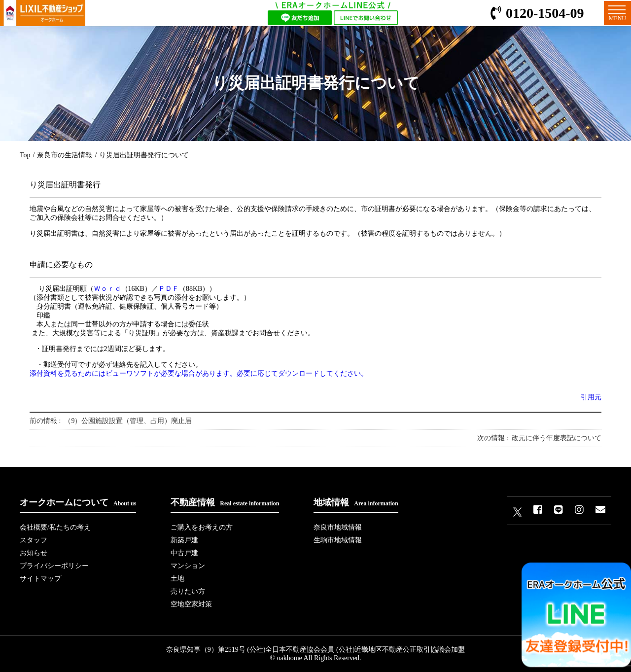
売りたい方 (188, 591)
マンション (188, 566)
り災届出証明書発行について (144, 155)
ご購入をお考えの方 (202, 527)
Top (25, 155)
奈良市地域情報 (338, 527)
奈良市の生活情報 (65, 155)
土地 (177, 579)
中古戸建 (184, 553)
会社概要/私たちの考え (55, 527)
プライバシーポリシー (54, 566)
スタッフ (34, 540)
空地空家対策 (191, 604)
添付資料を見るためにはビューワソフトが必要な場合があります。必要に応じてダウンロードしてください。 (199, 373)
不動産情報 (225, 502)
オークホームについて (78, 502)
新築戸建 (184, 540)
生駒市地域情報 (338, 540)
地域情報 (356, 502)
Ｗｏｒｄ (107, 289)
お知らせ (34, 553)
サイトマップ (40, 579)
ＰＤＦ (169, 289)
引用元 (591, 397)
